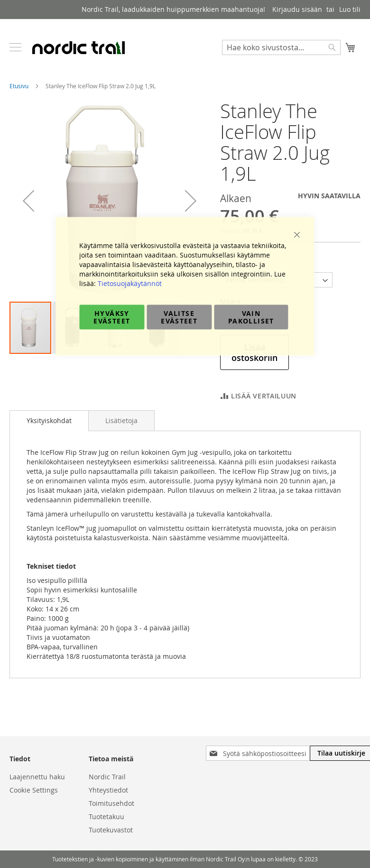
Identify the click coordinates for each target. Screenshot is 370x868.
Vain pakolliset (251, 317)
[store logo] (78, 47)
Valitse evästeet (179, 317)
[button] (28, 201)
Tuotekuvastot (111, 830)
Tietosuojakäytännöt (130, 283)
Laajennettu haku (37, 777)
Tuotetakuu (106, 817)
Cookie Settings (34, 790)
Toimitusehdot (111, 803)
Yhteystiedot (108, 790)
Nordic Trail (107, 777)
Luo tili (350, 9)
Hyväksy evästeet (112, 317)
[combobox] (281, 47)
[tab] (49, 421)
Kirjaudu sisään (297, 9)
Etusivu (19, 86)
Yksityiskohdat (49, 420)
